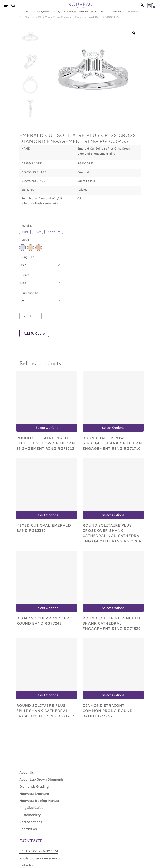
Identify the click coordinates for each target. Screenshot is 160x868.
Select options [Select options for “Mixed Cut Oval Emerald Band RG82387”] (47, 515)
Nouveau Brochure (34, 794)
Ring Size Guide (31, 808)
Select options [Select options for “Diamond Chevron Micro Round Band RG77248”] (47, 608)
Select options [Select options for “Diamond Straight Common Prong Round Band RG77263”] (113, 695)
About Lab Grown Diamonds (42, 779)
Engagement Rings (48, 11)
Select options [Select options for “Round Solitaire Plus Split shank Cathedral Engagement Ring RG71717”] (47, 695)
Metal (25, 240)
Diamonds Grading (34, 786)
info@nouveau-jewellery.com (42, 858)
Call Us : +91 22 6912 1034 (39, 851)
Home (24, 11)
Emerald (115, 11)
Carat (25, 275)
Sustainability (30, 815)
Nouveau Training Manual (39, 801)
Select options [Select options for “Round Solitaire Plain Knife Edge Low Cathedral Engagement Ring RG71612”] (47, 428)
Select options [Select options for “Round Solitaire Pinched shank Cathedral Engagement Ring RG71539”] (113, 608)
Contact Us (28, 829)
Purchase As (30, 293)
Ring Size (28, 257)
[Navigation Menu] (6, 5)
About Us (27, 772)
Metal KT (27, 226)
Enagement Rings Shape (85, 11)
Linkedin (26, 865)
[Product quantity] (31, 316)
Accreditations (31, 822)
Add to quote (34, 333)
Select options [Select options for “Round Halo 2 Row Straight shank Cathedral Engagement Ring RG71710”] (113, 428)
